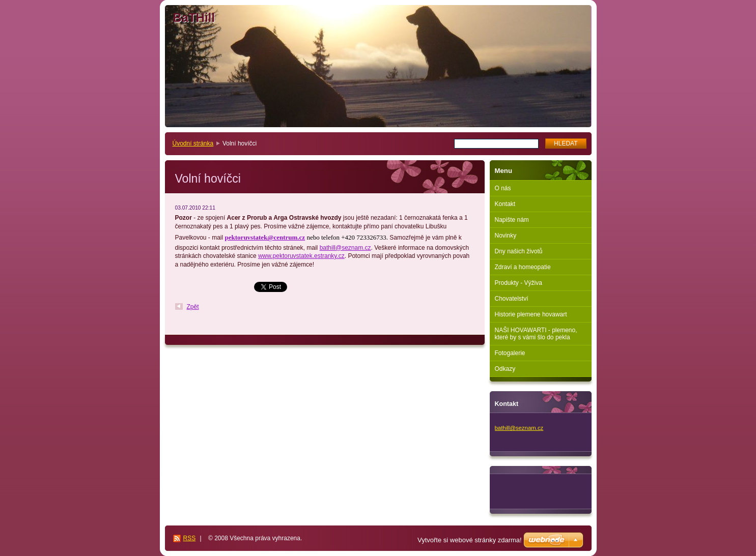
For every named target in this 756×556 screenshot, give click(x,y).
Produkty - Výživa (519, 283)
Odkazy (505, 369)
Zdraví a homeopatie (523, 267)
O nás (503, 188)
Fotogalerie (510, 353)
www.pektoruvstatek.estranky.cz (301, 256)
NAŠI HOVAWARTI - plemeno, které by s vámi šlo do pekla (536, 334)
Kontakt (505, 204)
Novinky (506, 236)
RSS (190, 538)
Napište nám (512, 220)
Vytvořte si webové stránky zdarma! (470, 540)
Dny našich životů (519, 251)
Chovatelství (512, 299)
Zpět (193, 307)
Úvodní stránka (193, 143)
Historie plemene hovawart (531, 314)
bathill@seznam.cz (345, 248)
